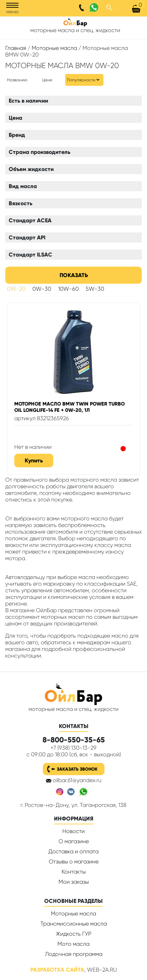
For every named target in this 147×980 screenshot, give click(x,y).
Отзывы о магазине (74, 862)
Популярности (81, 80)
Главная (16, 48)
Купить (34, 461)
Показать (74, 275)
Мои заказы (74, 882)
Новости (73, 831)
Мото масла (73, 944)
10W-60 (68, 289)
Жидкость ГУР (73, 934)
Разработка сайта (57, 970)
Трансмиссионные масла (74, 924)
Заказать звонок (77, 769)
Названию (17, 80)
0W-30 (42, 289)
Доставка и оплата (73, 851)
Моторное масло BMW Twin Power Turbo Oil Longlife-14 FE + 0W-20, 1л (69, 407)
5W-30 (95, 289)
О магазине (74, 841)
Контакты (74, 872)
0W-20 (16, 289)
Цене (47, 80)
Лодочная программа (74, 954)
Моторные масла (54, 48)
